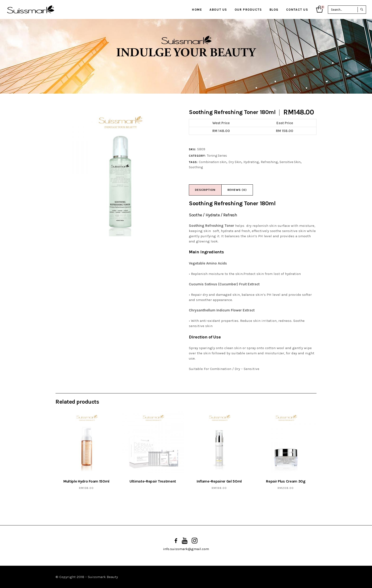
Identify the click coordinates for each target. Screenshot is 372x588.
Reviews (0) (237, 190)
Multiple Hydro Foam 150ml (86, 481)
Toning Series (217, 156)
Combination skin (213, 162)
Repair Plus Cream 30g (286, 481)
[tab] (205, 190)
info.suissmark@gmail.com (186, 549)
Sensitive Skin (290, 162)
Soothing (196, 167)
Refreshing (269, 162)
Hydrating (251, 162)
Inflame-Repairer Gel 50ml (219, 481)
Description (205, 190)
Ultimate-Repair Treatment (153, 481)
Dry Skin (235, 162)
